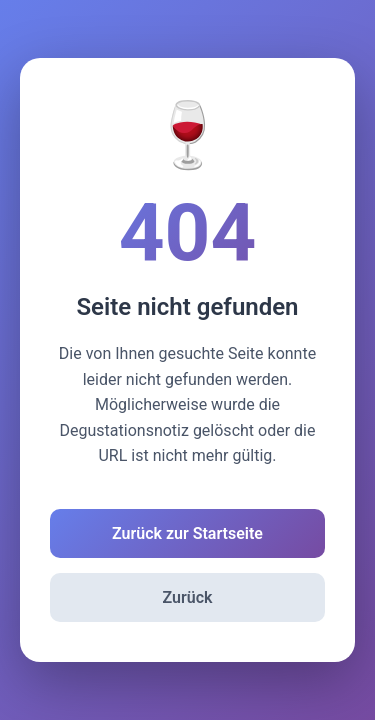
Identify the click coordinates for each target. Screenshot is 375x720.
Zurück (188, 597)
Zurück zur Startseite (187, 533)
